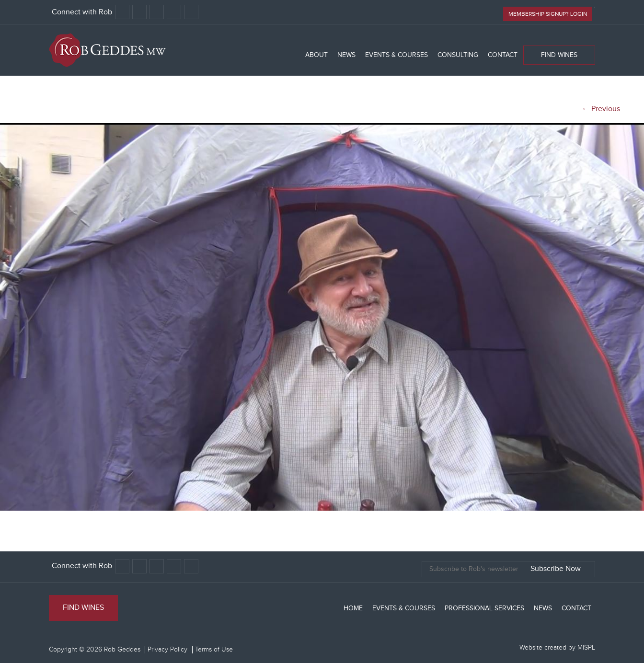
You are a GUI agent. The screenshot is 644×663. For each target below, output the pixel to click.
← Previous (601, 109)
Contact (503, 55)
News (346, 55)
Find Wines (559, 55)
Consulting (458, 55)
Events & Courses (397, 55)
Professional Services (484, 608)
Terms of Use (214, 650)
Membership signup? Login (548, 14)
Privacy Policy (167, 650)
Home (353, 608)
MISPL (586, 648)
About (316, 55)
